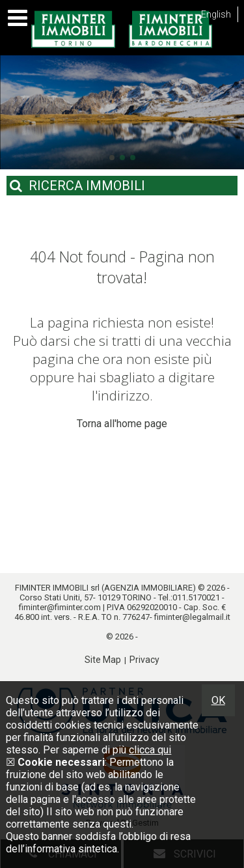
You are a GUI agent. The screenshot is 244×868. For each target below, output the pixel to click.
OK (218, 700)
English (216, 14)
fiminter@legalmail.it (192, 617)
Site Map (103, 660)
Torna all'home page (122, 424)
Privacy (144, 660)
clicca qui (150, 750)
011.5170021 (196, 597)
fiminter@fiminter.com (60, 607)
